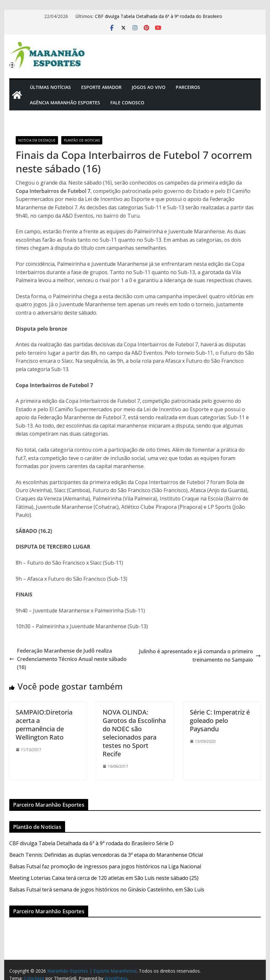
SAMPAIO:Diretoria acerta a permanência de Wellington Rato (44, 725)
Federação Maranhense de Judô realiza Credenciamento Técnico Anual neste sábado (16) (68, 659)
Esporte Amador (101, 87)
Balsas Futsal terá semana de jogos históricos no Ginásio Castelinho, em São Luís (107, 889)
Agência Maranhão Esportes (65, 103)
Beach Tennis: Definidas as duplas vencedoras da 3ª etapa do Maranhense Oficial (106, 855)
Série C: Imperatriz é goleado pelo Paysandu (220, 720)
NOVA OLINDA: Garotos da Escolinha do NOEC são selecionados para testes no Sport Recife (134, 733)
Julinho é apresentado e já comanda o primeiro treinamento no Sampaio (200, 655)
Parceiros (188, 87)
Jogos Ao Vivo (149, 87)
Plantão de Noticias (82, 140)
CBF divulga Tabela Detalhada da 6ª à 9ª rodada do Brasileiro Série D (91, 843)
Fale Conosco (127, 103)
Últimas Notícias (50, 87)
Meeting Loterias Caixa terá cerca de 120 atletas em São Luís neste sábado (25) (104, 878)
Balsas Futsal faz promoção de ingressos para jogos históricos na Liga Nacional (105, 866)
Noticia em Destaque (37, 140)
